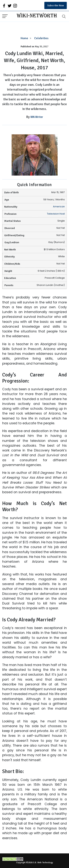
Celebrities (41, 38)
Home (24, 38)
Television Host (56, 214)
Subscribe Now (56, 5)
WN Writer (37, 117)
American (59, 207)
